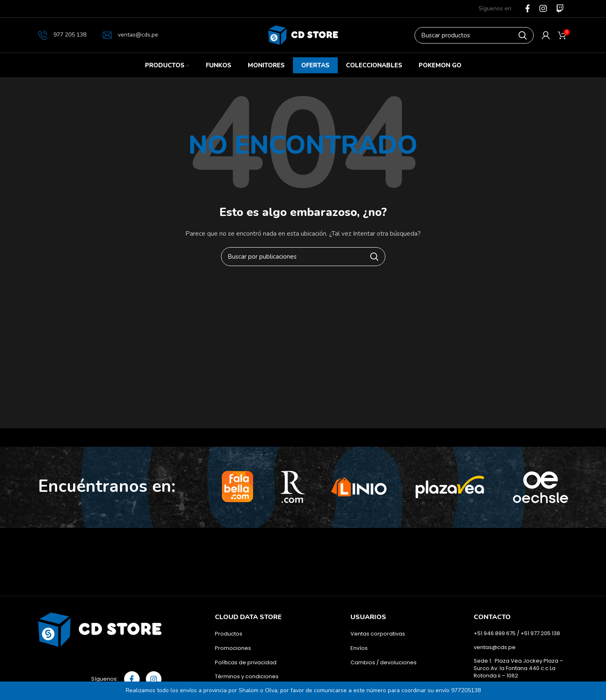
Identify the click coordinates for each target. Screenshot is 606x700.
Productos (229, 634)
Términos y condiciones (247, 677)
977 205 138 (62, 35)
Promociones (233, 648)
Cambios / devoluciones (384, 663)
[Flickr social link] (560, 8)
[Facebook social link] (528, 9)
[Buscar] (474, 35)
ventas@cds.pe (130, 35)
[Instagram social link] (543, 9)
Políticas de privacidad (246, 663)
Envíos (359, 648)
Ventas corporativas (378, 634)
